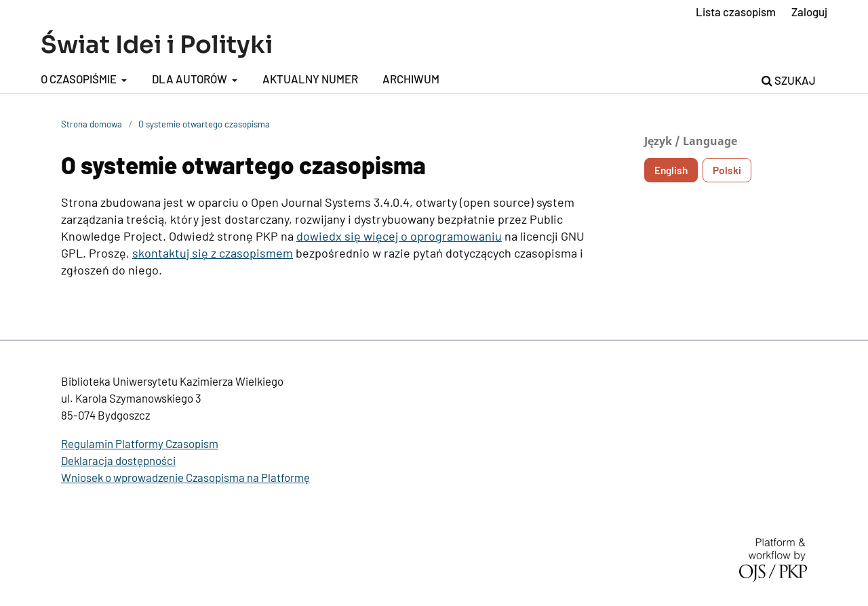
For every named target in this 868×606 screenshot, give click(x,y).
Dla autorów (191, 79)
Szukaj (789, 80)
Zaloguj (809, 12)
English (671, 170)
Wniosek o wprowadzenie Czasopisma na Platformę (185, 477)
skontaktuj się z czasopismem (213, 253)
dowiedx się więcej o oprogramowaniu (399, 236)
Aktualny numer (310, 79)
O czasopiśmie (80, 79)
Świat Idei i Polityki (157, 45)
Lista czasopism (736, 12)
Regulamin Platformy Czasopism (140, 443)
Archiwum (411, 79)
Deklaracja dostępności (118, 460)
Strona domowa (92, 124)
